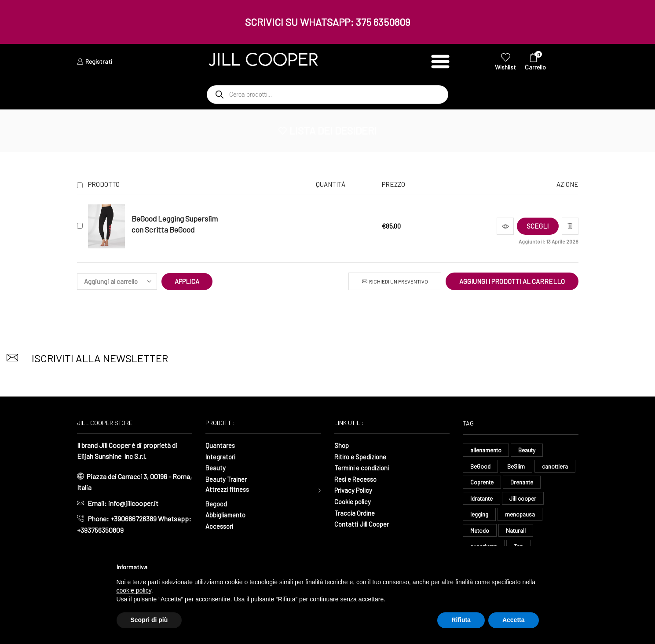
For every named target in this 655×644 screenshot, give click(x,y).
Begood (217, 504)
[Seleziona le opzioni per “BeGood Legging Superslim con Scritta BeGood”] (534, 226)
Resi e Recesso (357, 479)
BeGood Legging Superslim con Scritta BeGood (175, 224)
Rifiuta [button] (461, 620)
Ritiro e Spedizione (362, 457)
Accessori (220, 526)
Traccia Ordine (355, 512)
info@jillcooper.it (133, 503)
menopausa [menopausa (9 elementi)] (486, 532)
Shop (342, 445)
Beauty (216, 468)
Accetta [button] (514, 620)
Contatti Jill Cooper (363, 524)
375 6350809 (383, 22)
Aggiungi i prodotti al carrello (512, 281)
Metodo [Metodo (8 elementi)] (529, 532)
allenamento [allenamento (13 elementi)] (487, 450)
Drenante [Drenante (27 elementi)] (482, 499)
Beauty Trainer (227, 479)
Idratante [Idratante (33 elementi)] (524, 499)
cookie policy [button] (134, 590)
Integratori (221, 457)
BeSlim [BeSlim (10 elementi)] (518, 466)
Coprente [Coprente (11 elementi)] (529, 483)
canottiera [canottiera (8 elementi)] (485, 483)
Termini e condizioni (364, 468)
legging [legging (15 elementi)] (525, 516)
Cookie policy (354, 501)
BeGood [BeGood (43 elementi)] (481, 466)
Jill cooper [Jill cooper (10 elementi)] (484, 516)
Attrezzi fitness (229, 490)
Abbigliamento (227, 515)
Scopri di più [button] (149, 620)
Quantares (220, 445)
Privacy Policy (355, 490)
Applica (187, 281)
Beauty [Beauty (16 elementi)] (530, 450)
